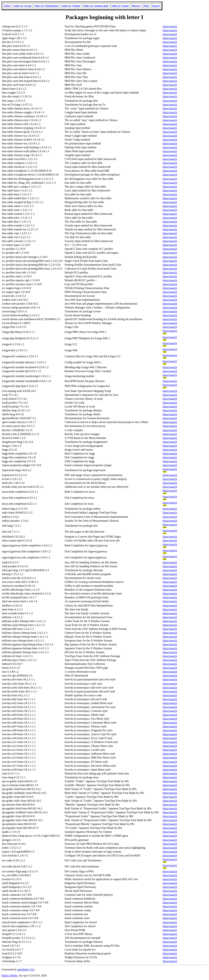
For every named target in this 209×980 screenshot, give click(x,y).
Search (156, 6)
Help (146, 6)
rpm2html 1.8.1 (26, 969)
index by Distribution (47, 6)
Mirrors (136, 6)
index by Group (22, 6)
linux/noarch (170, 26)
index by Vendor (71, 6)
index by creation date (96, 6)
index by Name (120, 6)
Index (7, 6)
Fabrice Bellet (9, 975)
